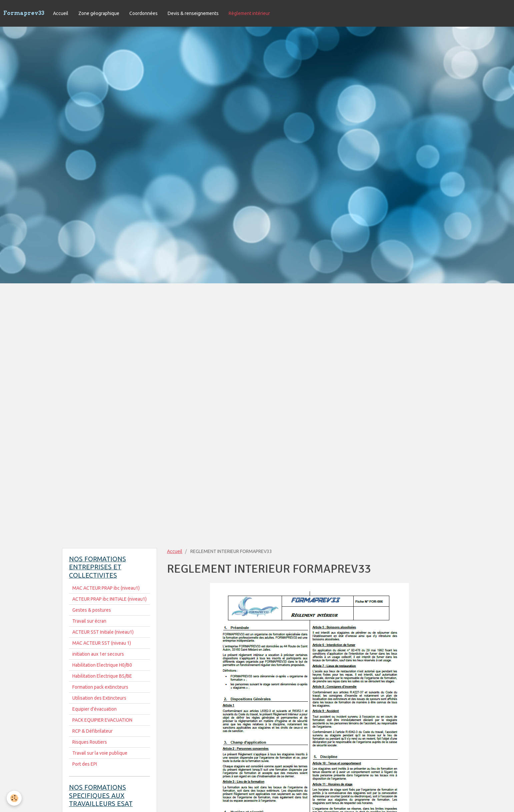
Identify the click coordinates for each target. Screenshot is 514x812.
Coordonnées (143, 13)
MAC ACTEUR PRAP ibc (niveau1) (106, 588)
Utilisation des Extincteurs (99, 698)
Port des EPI (85, 764)
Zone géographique (99, 13)
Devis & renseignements (193, 13)
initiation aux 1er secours (98, 654)
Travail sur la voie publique (100, 753)
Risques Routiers (90, 742)
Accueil (61, 13)
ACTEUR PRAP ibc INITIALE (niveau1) (109, 599)
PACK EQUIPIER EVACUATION (102, 720)
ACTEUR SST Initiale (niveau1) (103, 632)
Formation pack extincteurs (100, 687)
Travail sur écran (89, 621)
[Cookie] (14, 798)
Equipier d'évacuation (94, 709)
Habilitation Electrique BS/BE (102, 676)
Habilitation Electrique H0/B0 (102, 665)
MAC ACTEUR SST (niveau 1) (102, 643)
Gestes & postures (92, 610)
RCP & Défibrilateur (92, 731)
